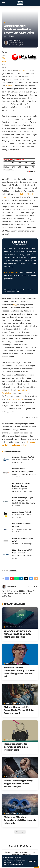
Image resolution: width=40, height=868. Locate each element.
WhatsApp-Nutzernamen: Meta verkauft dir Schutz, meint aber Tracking (17, 634)
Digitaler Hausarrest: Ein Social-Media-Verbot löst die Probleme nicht (19, 710)
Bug (15, 305)
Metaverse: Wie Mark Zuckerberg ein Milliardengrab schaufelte (20, 820)
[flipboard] (21, 846)
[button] (32, 861)
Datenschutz (17, 865)
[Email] (36, 579)
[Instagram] (34, 587)
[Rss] (37, 587)
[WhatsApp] (24, 846)
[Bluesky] (27, 846)
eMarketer (10, 86)
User (24, 409)
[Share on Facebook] (7, 579)
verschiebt (23, 71)
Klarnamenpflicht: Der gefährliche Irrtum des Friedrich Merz (16, 747)
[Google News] (12, 846)
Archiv (8, 22)
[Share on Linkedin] (21, 579)
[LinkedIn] (18, 846)
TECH (21, 664)
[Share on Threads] (26, 579)
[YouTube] (32, 587)
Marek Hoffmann (16, 40)
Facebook (13, 571)
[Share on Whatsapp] (17, 579)
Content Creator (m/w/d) (22, 512)
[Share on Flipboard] (12, 579)
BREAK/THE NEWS (11, 627)
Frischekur (7, 393)
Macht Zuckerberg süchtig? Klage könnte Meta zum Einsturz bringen (19, 784)
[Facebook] (29, 587)
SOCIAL (21, 627)
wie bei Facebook (16, 399)
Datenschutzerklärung (28, 290)
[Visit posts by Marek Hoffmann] (6, 43)
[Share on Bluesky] (31, 579)
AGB (18, 291)
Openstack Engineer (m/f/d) (23, 457)
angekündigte (23, 390)
